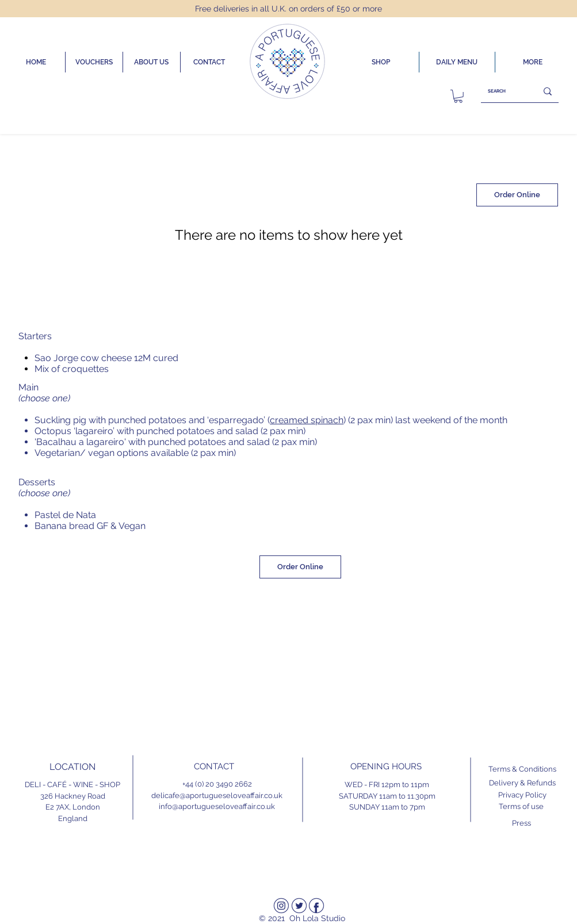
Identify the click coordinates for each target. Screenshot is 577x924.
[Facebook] (316, 906)
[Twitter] (299, 906)
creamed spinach (307, 420)
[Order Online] (517, 195)
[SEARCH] (500, 91)
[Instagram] (281, 906)
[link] (458, 96)
